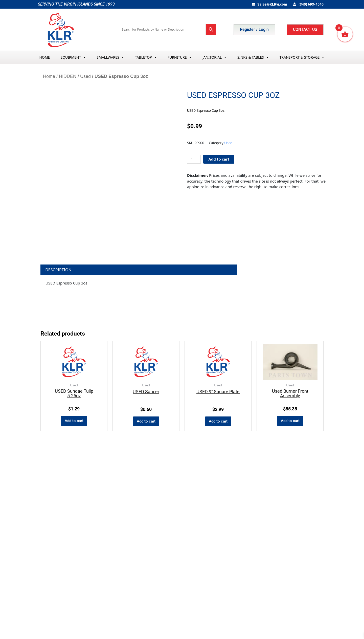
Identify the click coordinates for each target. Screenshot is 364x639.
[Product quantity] (194, 159)
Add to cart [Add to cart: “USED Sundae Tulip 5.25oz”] (74, 421)
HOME (45, 57)
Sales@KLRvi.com (269, 4)
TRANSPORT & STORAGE (302, 57)
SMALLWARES (110, 57)
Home (49, 76)
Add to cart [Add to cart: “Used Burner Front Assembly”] (290, 421)
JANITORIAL (215, 57)
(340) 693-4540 (308, 4)
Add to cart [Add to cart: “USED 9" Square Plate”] (218, 421)
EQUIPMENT (73, 57)
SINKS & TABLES (253, 57)
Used (85, 76)
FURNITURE (180, 57)
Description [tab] (58, 270)
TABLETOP (146, 57)
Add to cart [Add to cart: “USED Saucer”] (146, 421)
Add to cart (219, 159)
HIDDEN (68, 76)
